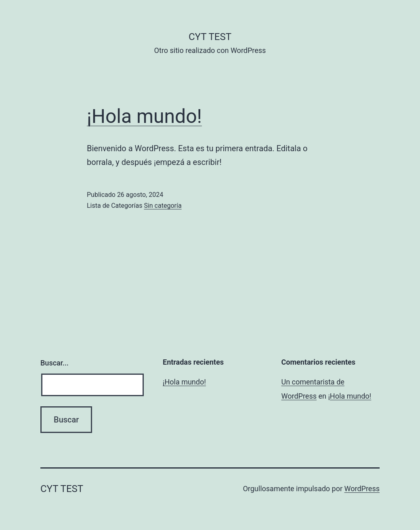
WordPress (362, 489)
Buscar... (55, 363)
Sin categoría (163, 206)
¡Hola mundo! (144, 116)
